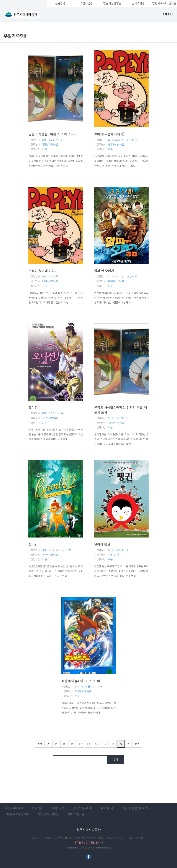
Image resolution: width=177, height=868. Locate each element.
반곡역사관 (138, 3)
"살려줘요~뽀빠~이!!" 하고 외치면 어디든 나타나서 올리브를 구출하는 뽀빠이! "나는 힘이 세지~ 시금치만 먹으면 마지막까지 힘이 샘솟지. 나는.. (121, 161)
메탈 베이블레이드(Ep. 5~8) (81, 681)
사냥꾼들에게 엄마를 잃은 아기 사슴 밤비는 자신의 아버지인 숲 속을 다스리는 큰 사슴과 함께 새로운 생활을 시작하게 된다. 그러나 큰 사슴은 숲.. (56, 571)
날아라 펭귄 (102, 544)
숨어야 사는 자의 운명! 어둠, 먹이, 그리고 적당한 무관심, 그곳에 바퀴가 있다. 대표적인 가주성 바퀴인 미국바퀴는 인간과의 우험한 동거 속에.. (121, 439)
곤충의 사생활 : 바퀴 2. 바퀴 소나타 (52, 134)
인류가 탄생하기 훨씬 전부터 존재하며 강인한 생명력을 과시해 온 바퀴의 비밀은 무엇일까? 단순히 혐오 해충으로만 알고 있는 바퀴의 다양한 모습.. (56, 161)
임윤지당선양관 (112, 3)
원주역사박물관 (14, 809)
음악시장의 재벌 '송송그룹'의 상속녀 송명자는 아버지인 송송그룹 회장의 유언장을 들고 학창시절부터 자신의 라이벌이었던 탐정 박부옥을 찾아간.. (56, 435)
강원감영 (60, 3)
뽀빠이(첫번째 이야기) (43, 271)
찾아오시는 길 (76, 814)
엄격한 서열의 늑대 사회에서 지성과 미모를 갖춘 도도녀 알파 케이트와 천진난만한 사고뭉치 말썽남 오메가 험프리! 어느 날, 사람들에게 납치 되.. (121, 298)
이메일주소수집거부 (16, 814)
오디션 (33, 407)
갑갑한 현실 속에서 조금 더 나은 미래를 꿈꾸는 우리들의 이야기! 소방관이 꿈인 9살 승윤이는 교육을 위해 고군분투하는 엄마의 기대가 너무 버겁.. (121, 571)
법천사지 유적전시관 (136, 809)
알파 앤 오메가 (104, 271)
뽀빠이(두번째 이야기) (109, 134)
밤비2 (32, 544)
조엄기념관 (86, 3)
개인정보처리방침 (48, 814)
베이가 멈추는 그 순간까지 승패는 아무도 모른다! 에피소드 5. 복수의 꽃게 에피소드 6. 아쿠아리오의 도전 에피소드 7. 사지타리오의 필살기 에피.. (88, 708)
